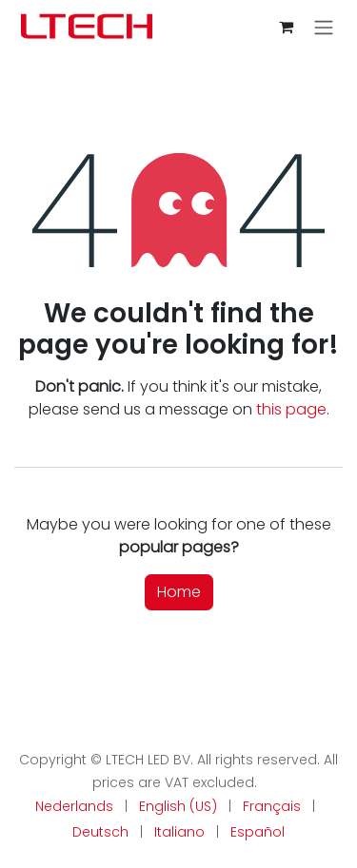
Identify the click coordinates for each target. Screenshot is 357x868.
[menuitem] (74, 807)
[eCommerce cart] (286, 27)
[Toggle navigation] (324, 27)
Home (179, 592)
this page (291, 409)
